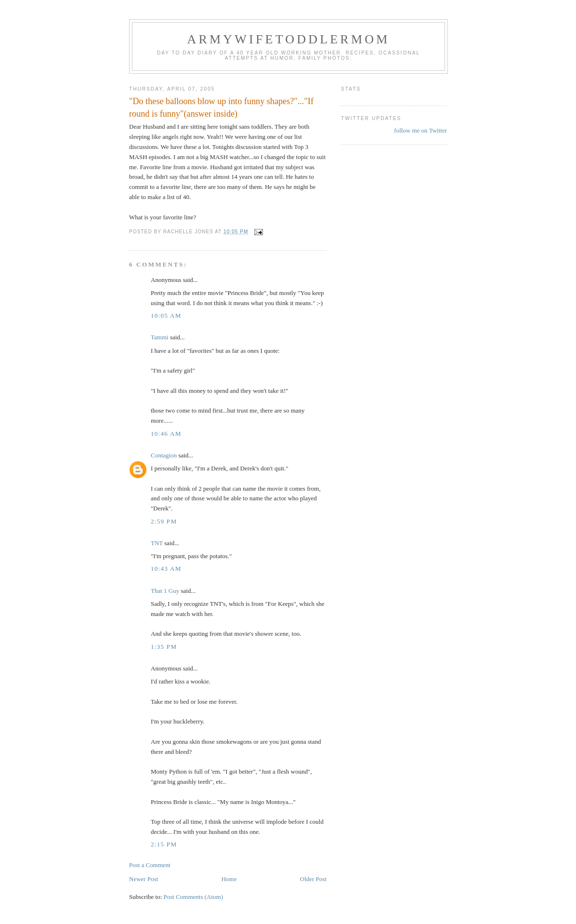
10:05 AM (166, 315)
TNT (157, 543)
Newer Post (144, 879)
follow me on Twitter (420, 130)
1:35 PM (164, 647)
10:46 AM (166, 434)
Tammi (160, 337)
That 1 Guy (165, 591)
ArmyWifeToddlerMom (288, 39)
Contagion (164, 455)
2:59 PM (164, 521)
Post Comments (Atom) (194, 897)
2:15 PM (164, 844)
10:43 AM (166, 569)
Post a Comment (150, 865)
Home (229, 879)
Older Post (313, 879)
